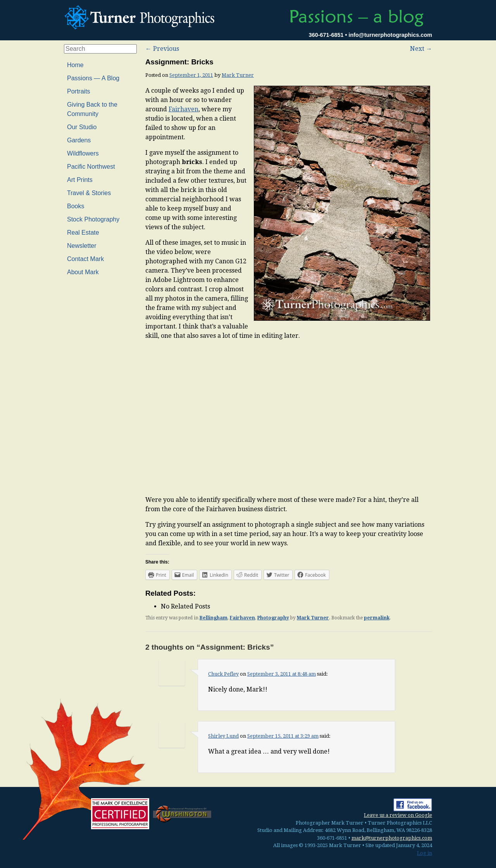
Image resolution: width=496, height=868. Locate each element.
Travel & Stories (89, 193)
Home (75, 65)
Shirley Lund (223, 736)
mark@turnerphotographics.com (392, 838)
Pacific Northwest (91, 167)
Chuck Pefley (223, 674)
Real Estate (83, 233)
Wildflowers (83, 153)
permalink (377, 618)
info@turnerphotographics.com (390, 35)
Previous (162, 49)
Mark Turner (238, 75)
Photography (273, 618)
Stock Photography (93, 219)
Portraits (79, 91)
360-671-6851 (326, 35)
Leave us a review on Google (398, 815)
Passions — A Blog (93, 78)
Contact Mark (85, 259)
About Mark (83, 272)
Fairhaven (183, 109)
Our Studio (82, 127)
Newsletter (82, 246)
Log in (425, 853)
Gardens (79, 140)
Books (76, 206)
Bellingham (214, 618)
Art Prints (80, 180)
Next (421, 49)
